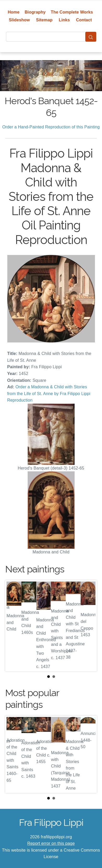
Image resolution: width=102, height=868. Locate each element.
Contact (84, 20)
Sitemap (44, 20)
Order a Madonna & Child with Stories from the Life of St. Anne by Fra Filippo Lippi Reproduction (49, 394)
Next (89, 626)
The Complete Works (72, 12)
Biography (35, 12)
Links (64, 20)
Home (14, 12)
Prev (13, 626)
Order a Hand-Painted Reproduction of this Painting (51, 127)
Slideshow (19, 20)
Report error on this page (51, 843)
